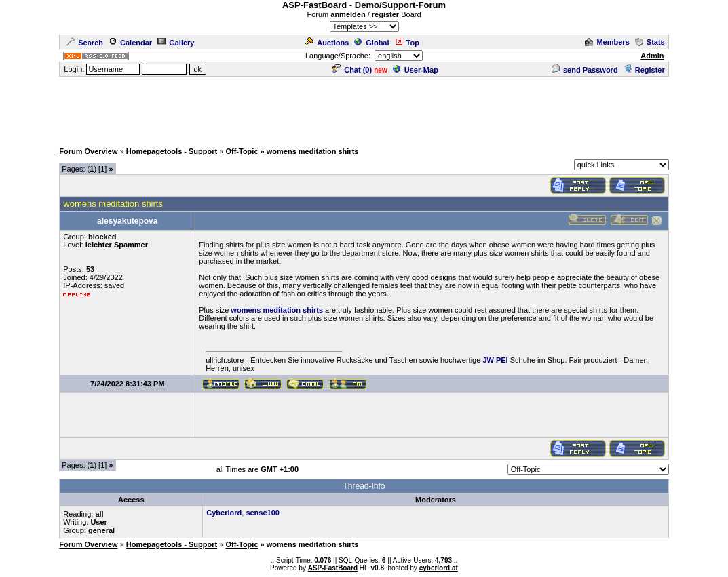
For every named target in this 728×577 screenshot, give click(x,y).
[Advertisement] (364, 108)
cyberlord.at (439, 568)
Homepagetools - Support (172, 151)
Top (407, 43)
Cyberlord (224, 513)
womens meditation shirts (277, 310)
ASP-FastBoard (333, 568)
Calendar (130, 43)
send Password (585, 70)
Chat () (352, 70)
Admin (652, 56)
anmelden (348, 14)
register (385, 14)
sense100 (263, 513)
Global (371, 43)
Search (85, 43)
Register (644, 70)
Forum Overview (88, 151)
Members (607, 42)
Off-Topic (242, 151)
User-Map (416, 70)
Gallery (176, 43)
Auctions (327, 43)
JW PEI (495, 360)
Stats (650, 42)
